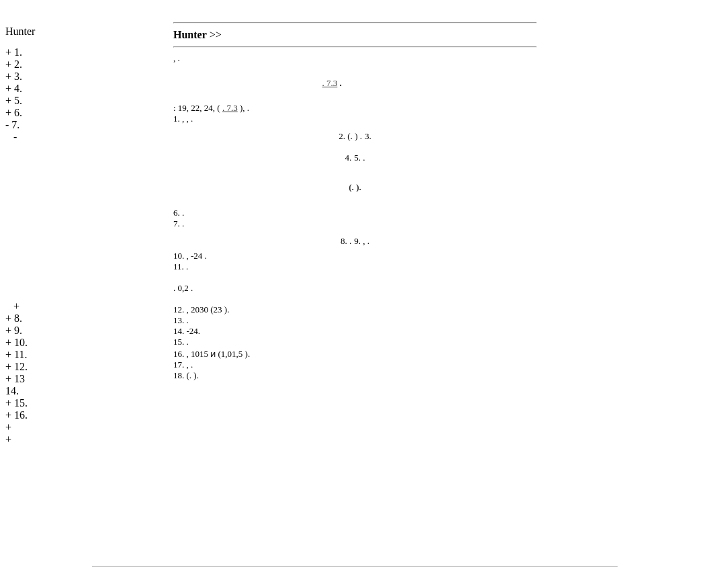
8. (18, 318)
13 (19, 379)
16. (21, 415)
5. (18, 100)
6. (18, 113)
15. (21, 403)
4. (18, 88)
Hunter (20, 31)
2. (18, 64)
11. (20, 354)
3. (18, 76)
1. (18, 52)
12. (21, 367)
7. (15, 125)
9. (18, 330)
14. (12, 391)
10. (21, 342)
